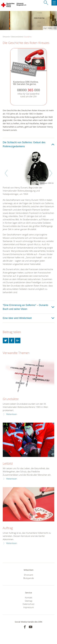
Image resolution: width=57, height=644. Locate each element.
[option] (28, 175)
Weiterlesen (12, 414)
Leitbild (8, 463)
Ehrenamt (29, 575)
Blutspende (29, 578)
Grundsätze (11, 399)
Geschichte (28, 37)
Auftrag (8, 528)
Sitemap (29, 601)
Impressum (29, 607)
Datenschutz (28, 604)
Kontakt (29, 597)
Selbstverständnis (17, 37)
